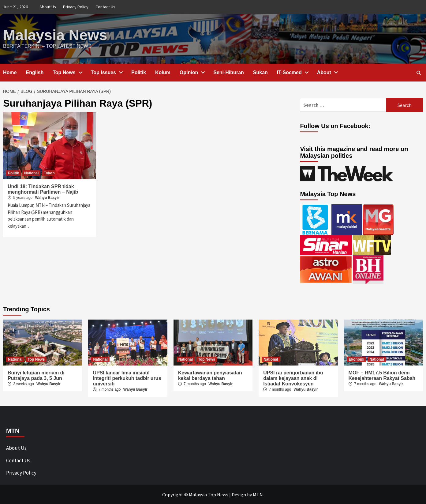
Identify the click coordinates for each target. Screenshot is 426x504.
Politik (139, 72)
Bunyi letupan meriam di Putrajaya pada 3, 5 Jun (36, 375)
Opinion (192, 72)
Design (239, 494)
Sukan (260, 72)
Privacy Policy (76, 7)
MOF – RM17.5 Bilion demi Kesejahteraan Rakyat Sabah (382, 375)
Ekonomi (357, 359)
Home (10, 72)
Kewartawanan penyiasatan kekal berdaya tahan (210, 375)
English (35, 72)
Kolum (163, 72)
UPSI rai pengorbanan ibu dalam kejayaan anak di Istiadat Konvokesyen (293, 378)
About (327, 72)
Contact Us (105, 7)
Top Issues (106, 72)
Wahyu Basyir (47, 197)
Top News (67, 72)
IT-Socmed (292, 72)
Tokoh (49, 173)
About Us (48, 7)
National (31, 173)
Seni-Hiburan (229, 72)
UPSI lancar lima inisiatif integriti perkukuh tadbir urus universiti (127, 378)
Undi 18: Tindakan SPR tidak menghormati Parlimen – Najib (43, 189)
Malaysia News (55, 35)
